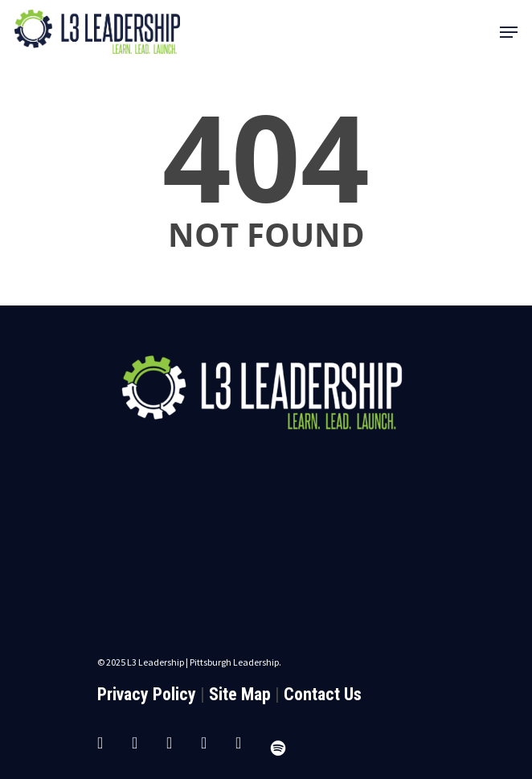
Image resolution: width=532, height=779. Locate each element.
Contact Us (323, 694)
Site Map (240, 694)
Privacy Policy (147, 694)
